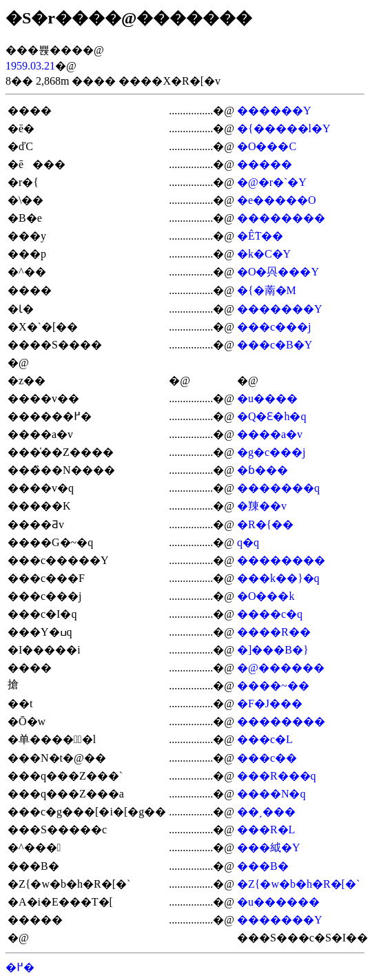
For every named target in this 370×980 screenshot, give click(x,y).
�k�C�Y (264, 254)
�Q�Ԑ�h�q (272, 416)
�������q (278, 488)
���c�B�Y (275, 345)
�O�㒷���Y (278, 272)
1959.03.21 (30, 66)
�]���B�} (273, 650)
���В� (263, 866)
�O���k (266, 596)
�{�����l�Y (284, 128)
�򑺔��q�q (248, 542)
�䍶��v (262, 506)
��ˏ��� (266, 812)
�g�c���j (271, 452)
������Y (274, 111)
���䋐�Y (269, 847)
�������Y (280, 309)
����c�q (270, 614)
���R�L (266, 830)
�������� (281, 218)
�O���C (267, 146)
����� (265, 164)
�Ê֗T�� (260, 236)
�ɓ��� (263, 470)
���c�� (267, 758)
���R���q (277, 776)
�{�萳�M (267, 290)
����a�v (270, 434)
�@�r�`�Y (272, 182)
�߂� (20, 967)
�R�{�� (265, 524)
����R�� (274, 632)
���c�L (265, 739)
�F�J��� (270, 703)
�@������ (281, 668)
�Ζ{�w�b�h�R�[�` (298, 884)
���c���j (274, 327)
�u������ (278, 902)
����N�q (271, 794)
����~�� (273, 686)
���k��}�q (278, 578)
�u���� (267, 398)
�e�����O (277, 200)
